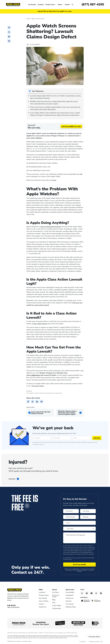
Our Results (32, 5)
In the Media (57, 606)
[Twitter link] (82, 593)
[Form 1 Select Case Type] (79, 529)
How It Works (44, 601)
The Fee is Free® (56, 596)
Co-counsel (70, 604)
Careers (41, 604)
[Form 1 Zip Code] (88, 517)
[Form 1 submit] (79, 565)
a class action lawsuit (39, 324)
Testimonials (57, 608)
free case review (38, 386)
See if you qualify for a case (71, 126)
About (60, 5)
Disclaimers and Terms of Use (96, 642)
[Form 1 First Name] (71, 511)
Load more (12, 479)
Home (28, 19)
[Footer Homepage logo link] (20, 590)
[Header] (13, 4)
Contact (67, 5)
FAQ (54, 603)
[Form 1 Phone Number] (71, 517)
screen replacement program (50, 227)
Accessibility (70, 592)
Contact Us (43, 607)
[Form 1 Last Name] (88, 511)
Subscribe (97, 438)
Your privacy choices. (94, 637)
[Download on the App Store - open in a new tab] (86, 600)
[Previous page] (40, 413)
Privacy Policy (54, 442)
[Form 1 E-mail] (79, 523)
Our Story (56, 592)
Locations (41, 5)
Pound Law (70, 598)
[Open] (72, 5)
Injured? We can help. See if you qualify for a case (55, 11)
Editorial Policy (71, 607)
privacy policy (68, 560)
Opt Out (68, 601)
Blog (33, 19)
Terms (85, 558)
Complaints (70, 595)
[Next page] (70, 413)
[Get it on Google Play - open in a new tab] (96, 600)
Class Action (40, 19)
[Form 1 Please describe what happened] (79, 538)
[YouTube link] (92, 593)
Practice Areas (51, 5)
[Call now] (93, 5)
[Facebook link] (87, 593)
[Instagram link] (96, 593)
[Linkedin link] (101, 593)
